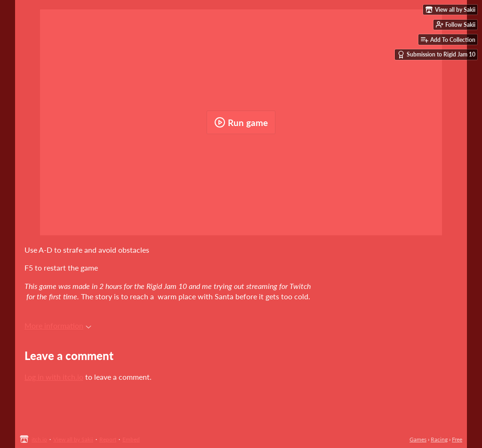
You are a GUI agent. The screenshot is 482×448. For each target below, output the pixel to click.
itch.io (39, 439)
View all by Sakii (73, 439)
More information (58, 325)
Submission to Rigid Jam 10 (436, 55)
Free (457, 439)
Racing (439, 439)
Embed (131, 439)
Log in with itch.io (54, 377)
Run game (241, 122)
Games (418, 439)
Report (108, 439)
